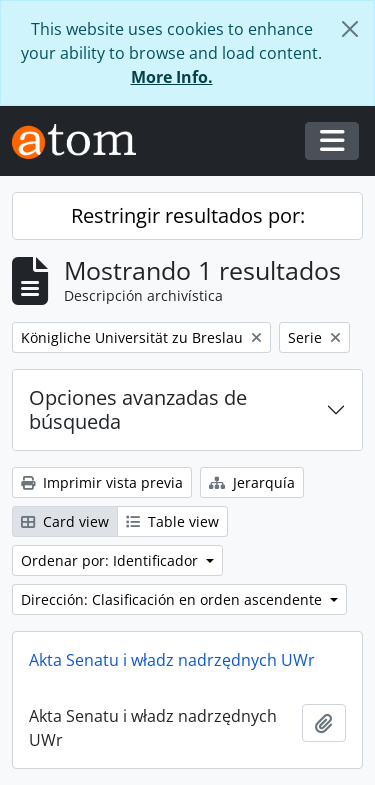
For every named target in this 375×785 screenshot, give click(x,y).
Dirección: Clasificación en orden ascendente (173, 599)
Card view (65, 521)
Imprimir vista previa (102, 482)
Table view (172, 521)
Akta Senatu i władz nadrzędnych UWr (172, 660)
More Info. (172, 77)
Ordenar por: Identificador (111, 560)
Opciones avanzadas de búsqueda (138, 409)
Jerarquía (252, 482)
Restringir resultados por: (188, 215)
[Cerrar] (350, 29)
